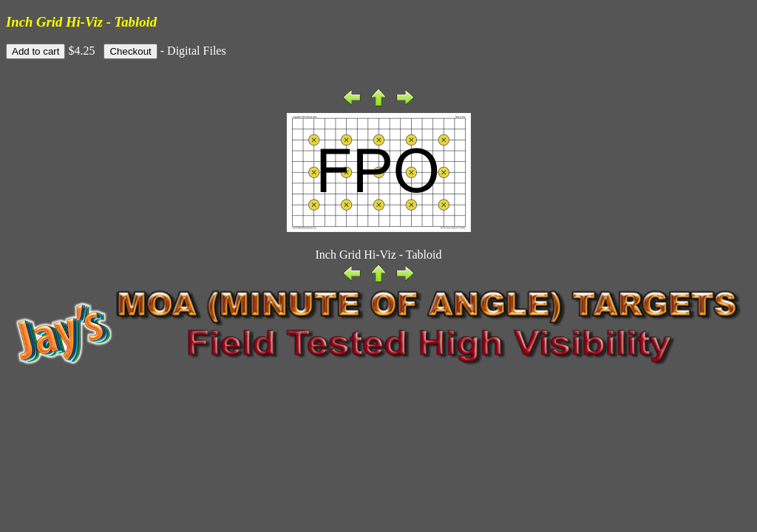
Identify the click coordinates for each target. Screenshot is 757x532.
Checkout (130, 51)
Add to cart (35, 51)
